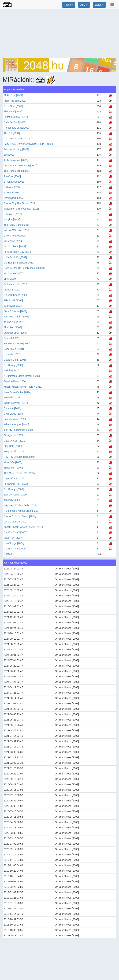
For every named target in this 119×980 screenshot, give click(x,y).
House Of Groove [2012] (17, 344)
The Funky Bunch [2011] (17, 225)
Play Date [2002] (13, 446)
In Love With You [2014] (17, 230)
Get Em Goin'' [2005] (15, 549)
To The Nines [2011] (15, 322)
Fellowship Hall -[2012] (16, 484)
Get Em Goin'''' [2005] (15, 532)
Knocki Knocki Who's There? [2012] (23, 387)
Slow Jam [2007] (13, 327)
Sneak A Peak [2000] (15, 381)
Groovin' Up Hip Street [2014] (20, 203)
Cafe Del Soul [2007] (15, 122)
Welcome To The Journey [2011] (21, 209)
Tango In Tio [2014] (14, 451)
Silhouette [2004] (13, 112)
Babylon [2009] (12, 219)
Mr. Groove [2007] (13, 273)
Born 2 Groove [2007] (15, 311)
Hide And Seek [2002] (15, 192)
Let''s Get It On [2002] (15, 522)
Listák (99, 5)
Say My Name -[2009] (15, 495)
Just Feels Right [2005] (16, 317)
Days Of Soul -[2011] (15, 478)
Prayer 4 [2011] (12, 290)
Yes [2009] (9, 155)
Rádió (69, 5)
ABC (84, 5)
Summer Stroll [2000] (15, 333)
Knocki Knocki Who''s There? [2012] (23, 527)
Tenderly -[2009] (12, 500)
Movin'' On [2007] (13, 538)
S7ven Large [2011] (14, 182)
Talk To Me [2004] (13, 300)
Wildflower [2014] (13, 306)
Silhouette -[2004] (13, 468)
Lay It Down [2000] (14, 198)
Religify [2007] (11, 371)
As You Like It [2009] (15, 246)
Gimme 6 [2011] (12, 408)
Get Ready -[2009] (14, 489)
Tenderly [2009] (12, 397)
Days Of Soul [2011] (15, 441)
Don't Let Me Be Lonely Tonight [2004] (24, 268)
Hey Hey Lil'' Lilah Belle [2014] (20, 505)
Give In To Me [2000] (15, 236)
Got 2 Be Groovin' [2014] (17, 139)
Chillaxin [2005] (12, 187)
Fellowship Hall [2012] (16, 284)
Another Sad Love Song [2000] (20, 166)
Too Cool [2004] (12, 176)
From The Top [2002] (15, 101)
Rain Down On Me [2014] (17, 392)
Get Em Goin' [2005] (15, 360)
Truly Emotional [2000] (16, 160)
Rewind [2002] (12, 338)
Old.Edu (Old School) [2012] (19, 263)
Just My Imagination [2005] (18, 430)
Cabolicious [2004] (14, 349)
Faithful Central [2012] (16, 117)
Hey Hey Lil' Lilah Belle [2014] (20, 457)
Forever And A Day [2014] (18, 252)
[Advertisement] (60, 34)
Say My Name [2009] (15, 419)
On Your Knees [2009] (16, 295)
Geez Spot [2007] (13, 106)
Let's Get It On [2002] (15, 257)
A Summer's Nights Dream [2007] (22, 376)
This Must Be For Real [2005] (20, 473)
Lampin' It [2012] (13, 214)
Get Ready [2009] (13, 365)
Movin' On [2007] (13, 462)
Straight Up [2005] (14, 435)
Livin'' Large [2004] (14, 543)
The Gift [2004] (12, 133)
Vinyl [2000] (10, 279)
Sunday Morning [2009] (16, 149)
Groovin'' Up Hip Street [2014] (20, 516)
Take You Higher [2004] (16, 424)
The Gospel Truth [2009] (17, 171)
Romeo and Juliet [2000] (17, 128)
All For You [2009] (13, 95)
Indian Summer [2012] (16, 403)
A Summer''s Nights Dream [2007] (22, 511)
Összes (8, 554)
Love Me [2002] (12, 354)
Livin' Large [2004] (14, 414)
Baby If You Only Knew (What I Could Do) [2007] (30, 144)
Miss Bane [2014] (13, 241)
